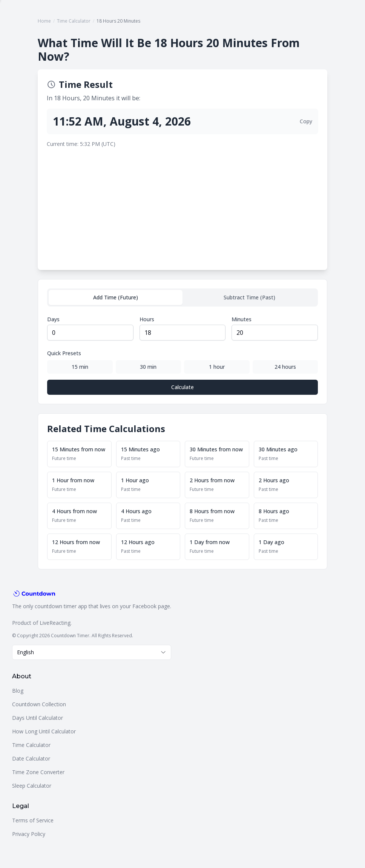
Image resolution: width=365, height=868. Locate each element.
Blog (18, 691)
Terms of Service (33, 820)
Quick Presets (64, 353)
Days (53, 319)
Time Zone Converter (38, 772)
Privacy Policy (29, 834)
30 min (148, 367)
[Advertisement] (182, 204)
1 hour (217, 367)
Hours (147, 319)
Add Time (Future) (116, 297)
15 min (80, 367)
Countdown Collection (39, 704)
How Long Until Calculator (44, 731)
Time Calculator (74, 21)
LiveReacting (55, 623)
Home (44, 21)
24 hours (285, 367)
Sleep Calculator (32, 786)
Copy (306, 121)
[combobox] (92, 652)
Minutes (242, 319)
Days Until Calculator (38, 718)
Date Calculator (31, 758)
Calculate (182, 387)
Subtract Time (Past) (249, 297)
